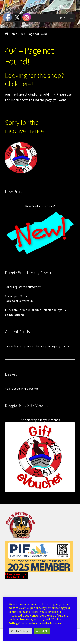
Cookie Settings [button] (20, 631)
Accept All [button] (42, 631)
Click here (18, 84)
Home (14, 34)
